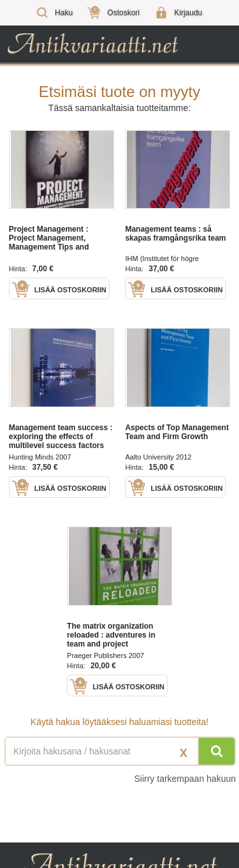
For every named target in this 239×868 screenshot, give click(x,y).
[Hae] (217, 751)
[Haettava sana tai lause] (119, 751)
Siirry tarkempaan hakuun (185, 779)
